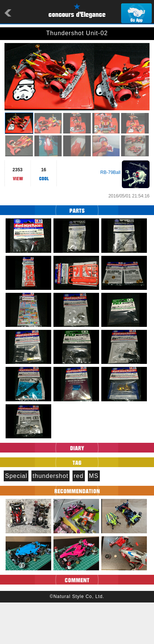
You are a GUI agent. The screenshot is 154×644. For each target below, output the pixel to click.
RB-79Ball (110, 214)
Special (16, 517)
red (78, 517)
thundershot (50, 517)
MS (94, 517)
